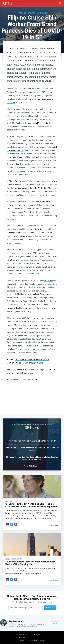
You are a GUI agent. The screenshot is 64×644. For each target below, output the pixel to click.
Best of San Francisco (41, 635)
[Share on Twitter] (11, 524)
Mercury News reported (29, 157)
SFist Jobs (29, 635)
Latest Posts (24, 640)
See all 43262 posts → (32, 465)
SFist (18, 635)
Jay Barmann (42, 13)
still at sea (49, 280)
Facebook (34, 640)
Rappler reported (30, 325)
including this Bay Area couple (20, 308)
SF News (31, 13)
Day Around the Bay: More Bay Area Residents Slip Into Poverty (32, 440)
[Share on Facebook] (16, 524)
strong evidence (18, 236)
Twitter (42, 640)
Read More (55, 623)
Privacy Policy (21, 638)
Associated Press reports (40, 294)
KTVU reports (42, 123)
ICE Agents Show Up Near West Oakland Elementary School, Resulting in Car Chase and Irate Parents (32, 458)
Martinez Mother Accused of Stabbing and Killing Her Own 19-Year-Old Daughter (32, 448)
